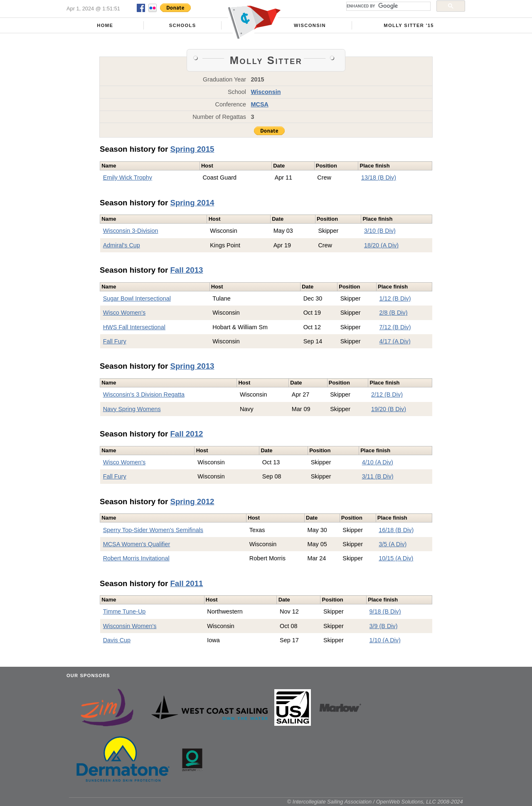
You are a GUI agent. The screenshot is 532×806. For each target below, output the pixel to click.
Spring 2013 (192, 366)
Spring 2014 (192, 203)
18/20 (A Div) (381, 245)
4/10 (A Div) (378, 462)
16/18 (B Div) (396, 530)
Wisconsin (310, 25)
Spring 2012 (192, 502)
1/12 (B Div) (395, 298)
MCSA (260, 104)
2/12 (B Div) (387, 394)
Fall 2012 (186, 434)
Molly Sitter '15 (409, 25)
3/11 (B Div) (378, 476)
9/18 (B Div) (385, 611)
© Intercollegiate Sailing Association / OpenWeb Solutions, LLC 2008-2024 (375, 802)
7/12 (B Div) (395, 327)
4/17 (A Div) (395, 341)
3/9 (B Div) (384, 626)
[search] (388, 6)
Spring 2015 (192, 149)
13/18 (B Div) (379, 177)
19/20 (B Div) (389, 409)
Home (105, 25)
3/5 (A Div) (393, 544)
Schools (183, 25)
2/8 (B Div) (394, 313)
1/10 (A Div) (385, 640)
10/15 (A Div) (396, 558)
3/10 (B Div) (380, 231)
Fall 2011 (186, 583)
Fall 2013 (186, 270)
